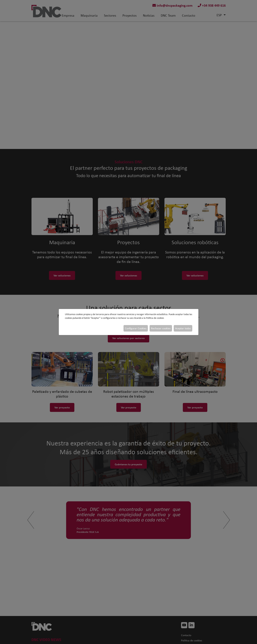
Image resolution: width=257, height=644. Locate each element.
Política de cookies (155, 318)
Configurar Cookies (136, 328)
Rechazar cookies (161, 328)
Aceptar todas (183, 328)
